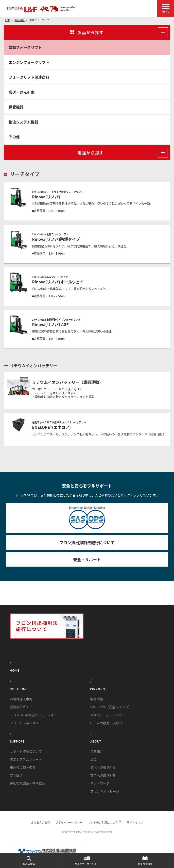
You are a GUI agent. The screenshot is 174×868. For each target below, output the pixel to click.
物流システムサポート (26, 759)
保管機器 (16, 107)
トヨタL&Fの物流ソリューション (34, 715)
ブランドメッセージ (105, 791)
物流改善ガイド (21, 707)
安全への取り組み (103, 775)
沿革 (93, 759)
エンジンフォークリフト (29, 62)
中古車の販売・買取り (106, 723)
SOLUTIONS (19, 689)
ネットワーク (100, 783)
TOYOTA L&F (22, 9)
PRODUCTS (99, 689)
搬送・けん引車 (22, 92)
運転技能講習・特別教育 (27, 783)
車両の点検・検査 (23, 767)
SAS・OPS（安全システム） (111, 707)
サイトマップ (135, 822)
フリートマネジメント (26, 723)
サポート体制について (26, 751)
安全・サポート (87, 559)
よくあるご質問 (41, 822)
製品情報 (97, 699)
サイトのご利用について (103, 822)
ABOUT (96, 741)
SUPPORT (17, 741)
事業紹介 (97, 751)
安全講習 (16, 775)
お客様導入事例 (21, 699)
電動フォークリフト (25, 47)
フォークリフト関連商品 (29, 77)
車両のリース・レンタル (108, 715)
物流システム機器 (23, 122)
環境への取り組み (103, 767)
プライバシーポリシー (69, 822)
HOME (15, 670)
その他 (14, 137)
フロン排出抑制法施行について (87, 542)
